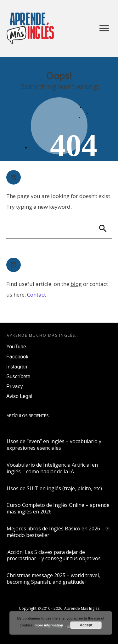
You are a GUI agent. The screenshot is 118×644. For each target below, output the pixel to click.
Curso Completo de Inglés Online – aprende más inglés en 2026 (58, 508)
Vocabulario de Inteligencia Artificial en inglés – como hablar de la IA (52, 468)
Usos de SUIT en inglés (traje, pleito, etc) (54, 488)
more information (49, 625)
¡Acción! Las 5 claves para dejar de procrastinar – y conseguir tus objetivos (54, 555)
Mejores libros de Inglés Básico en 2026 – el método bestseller (58, 532)
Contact (37, 295)
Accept (86, 625)
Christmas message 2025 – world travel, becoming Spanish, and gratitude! (53, 579)
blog (76, 284)
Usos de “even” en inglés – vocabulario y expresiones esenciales (54, 445)
